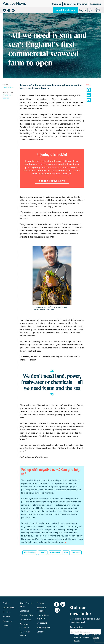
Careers (40, 632)
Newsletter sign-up (65, 10)
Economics (8, 621)
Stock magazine (44, 627)
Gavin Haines (8, 87)
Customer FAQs (27, 615)
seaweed (76, 553)
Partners (40, 603)
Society (6, 603)
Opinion (7, 626)
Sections (57, 4)
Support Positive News (76, 4)
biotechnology (30, 553)
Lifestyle (7, 612)
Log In (83, 10)
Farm (66, 553)
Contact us (24, 611)
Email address (77, 627)
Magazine (96, 4)
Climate (43, 553)
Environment (8, 95)
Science (6, 98)
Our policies (25, 620)
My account (42, 623)
